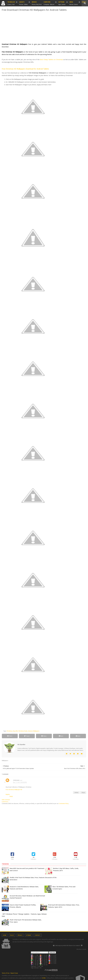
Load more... (5, 802)
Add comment (6, 800)
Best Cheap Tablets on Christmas (51, 60)
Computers (49, 3)
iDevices (37, 3)
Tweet (27, 736)
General (30, 731)
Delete (76, 793)
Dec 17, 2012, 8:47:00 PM (20, 782)
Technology (11, 3)
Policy (12, 935)
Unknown (16, 780)
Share (10, 736)
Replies (8, 794)
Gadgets (23, 3)
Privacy (20, 935)
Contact (38, 935)
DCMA (44, 978)
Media (74, 3)
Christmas (9, 731)
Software (62, 3)
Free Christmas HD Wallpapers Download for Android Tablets (25, 69)
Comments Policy (64, 804)
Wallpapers (36, 731)
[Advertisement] (44, 27)
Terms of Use (6, 973)
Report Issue (14, 973)
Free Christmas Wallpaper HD (14, 790)
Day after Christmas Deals (20, 731)
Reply (83, 793)
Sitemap (29, 935)
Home (5, 935)
